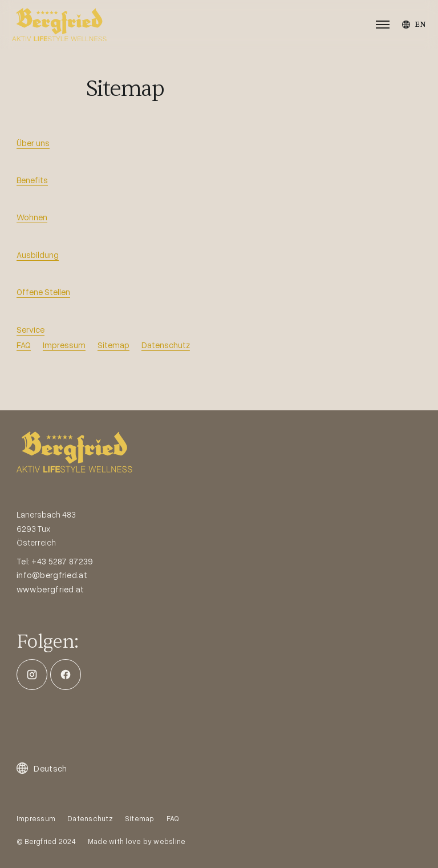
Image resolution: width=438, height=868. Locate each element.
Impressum (64, 345)
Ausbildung (38, 255)
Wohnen (32, 217)
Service (31, 329)
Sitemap (113, 345)
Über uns (33, 143)
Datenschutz (166, 345)
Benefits (32, 180)
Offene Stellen (43, 292)
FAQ (24, 345)
